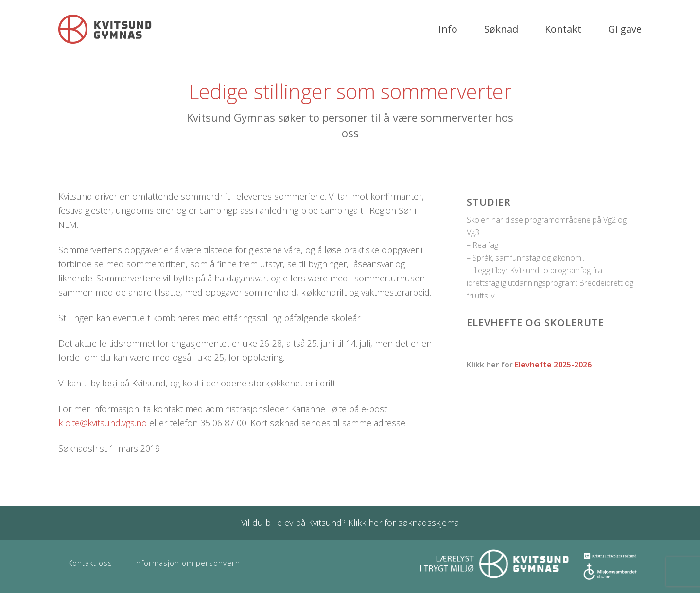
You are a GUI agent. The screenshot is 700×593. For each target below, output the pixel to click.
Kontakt (563, 29)
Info (448, 29)
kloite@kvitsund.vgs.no (103, 423)
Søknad (501, 29)
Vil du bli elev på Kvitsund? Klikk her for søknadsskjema (350, 523)
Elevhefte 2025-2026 (553, 365)
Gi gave (625, 29)
